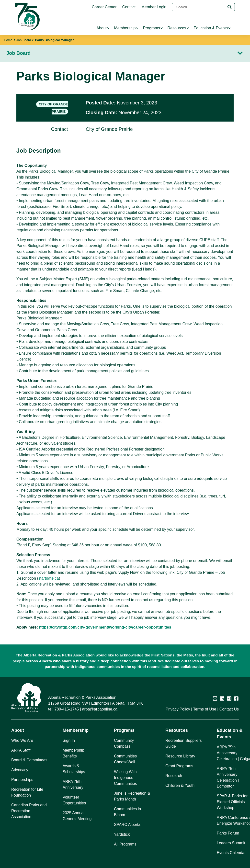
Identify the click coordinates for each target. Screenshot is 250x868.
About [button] (18, 730)
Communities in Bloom (127, 812)
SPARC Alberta (127, 825)
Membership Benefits (73, 753)
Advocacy (20, 770)
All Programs (125, 844)
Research (174, 776)
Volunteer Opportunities (74, 800)
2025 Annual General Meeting (77, 816)
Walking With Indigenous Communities (125, 778)
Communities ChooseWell (125, 759)
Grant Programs (179, 766)
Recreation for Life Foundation (27, 792)
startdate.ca (49, 578)
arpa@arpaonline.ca (100, 709)
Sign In (69, 740)
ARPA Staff (21, 750)
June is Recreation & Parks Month (132, 796)
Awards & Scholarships (74, 769)
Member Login (154, 7)
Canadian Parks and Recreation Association (29, 811)
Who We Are (22, 740)
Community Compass (124, 743)
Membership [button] (76, 730)
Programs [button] (124, 730)
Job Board (24, 40)
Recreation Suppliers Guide (184, 743)
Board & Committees (29, 760)
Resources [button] (177, 730)
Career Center (104, 7)
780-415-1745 (67, 709)
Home (8, 40)
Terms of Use (205, 709)
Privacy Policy (178, 709)
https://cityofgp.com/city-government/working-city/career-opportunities (105, 627)
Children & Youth (180, 785)
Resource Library (180, 756)
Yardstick (122, 834)
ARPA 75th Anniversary (73, 784)
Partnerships (22, 780)
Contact (129, 7)
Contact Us (229, 709)
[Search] (203, 7)
